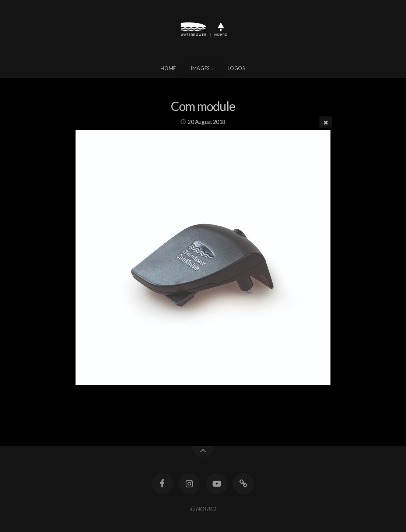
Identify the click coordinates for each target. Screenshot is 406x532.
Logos (236, 68)
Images (200, 68)
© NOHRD (203, 509)
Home (168, 68)
